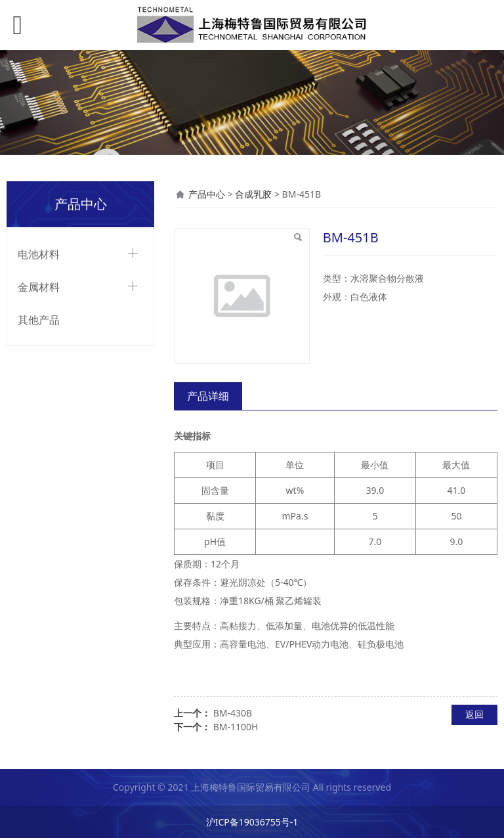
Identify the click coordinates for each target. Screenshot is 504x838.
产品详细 (208, 396)
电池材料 (39, 254)
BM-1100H (236, 727)
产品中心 (207, 194)
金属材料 (39, 287)
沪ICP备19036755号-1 (252, 822)
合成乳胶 (253, 194)
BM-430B (233, 713)
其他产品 (39, 320)
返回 (474, 714)
